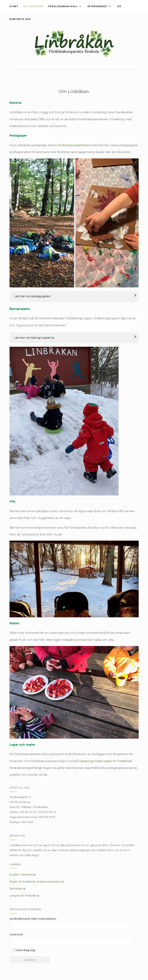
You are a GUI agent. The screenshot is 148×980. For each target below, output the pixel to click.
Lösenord (16, 934)
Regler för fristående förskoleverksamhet (37, 882)
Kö (119, 6)
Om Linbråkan (33, 6)
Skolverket (17, 889)
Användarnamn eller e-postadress (33, 919)
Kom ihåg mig (24, 950)
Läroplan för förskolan (24, 896)
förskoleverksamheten (74, 145)
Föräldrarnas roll (63, 6)
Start (14, 6)
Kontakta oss (20, 19)
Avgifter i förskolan (23, 875)
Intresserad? (98, 6)
